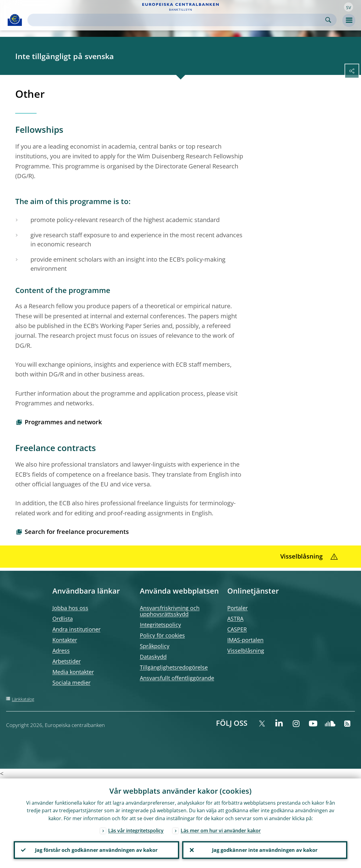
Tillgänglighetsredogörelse (174, 667)
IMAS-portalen (245, 640)
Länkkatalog (23, 699)
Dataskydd (153, 657)
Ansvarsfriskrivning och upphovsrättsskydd (170, 611)
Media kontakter (73, 672)
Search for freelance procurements (77, 532)
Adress (61, 651)
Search (328, 20)
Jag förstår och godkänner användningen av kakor (96, 850)
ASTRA (235, 619)
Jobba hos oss (70, 608)
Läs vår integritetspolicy (136, 831)
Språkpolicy (155, 646)
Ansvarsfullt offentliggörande (177, 678)
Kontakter (65, 640)
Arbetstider (67, 661)
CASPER (237, 629)
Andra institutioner (76, 629)
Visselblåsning (246, 651)
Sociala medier (71, 683)
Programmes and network (63, 422)
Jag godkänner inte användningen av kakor (265, 850)
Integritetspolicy (160, 625)
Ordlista (63, 619)
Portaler (237, 608)
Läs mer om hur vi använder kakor (221, 831)
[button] (349, 7)
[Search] (177, 20)
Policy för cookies (162, 635)
